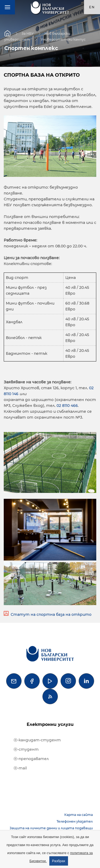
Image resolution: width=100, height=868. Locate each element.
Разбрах (59, 861)
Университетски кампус (63, 39)
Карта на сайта (79, 815)
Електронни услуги (50, 724)
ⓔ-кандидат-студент (37, 740)
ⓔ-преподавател (31, 759)
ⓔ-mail (20, 768)
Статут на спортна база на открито (51, 614)
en (92, 7)
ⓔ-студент (26, 749)
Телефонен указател (75, 821)
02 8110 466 (67, 406)
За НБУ (28, 33)
